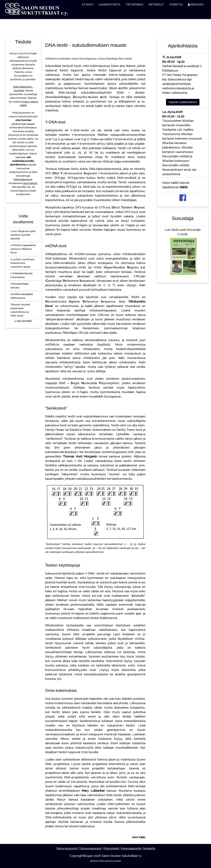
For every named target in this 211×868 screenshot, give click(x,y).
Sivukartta (149, 848)
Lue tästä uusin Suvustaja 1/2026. (183, 252)
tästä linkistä (30, 183)
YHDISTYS (176, 5)
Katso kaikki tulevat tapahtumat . (176, 185)
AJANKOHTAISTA (110, 5)
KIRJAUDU (196, 5)
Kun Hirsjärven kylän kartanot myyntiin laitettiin (23, 235)
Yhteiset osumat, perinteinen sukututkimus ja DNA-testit (21, 310)
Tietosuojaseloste (90, 848)
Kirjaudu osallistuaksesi (183, 102)
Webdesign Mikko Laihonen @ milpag (105, 861)
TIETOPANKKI (134, 5)
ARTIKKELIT (156, 5)
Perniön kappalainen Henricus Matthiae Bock (23, 249)
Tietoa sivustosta (66, 848)
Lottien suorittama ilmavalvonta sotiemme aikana (22, 263)
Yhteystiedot (111, 848)
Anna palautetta (131, 848)
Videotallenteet (23, 179)
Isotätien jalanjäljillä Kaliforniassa (22, 296)
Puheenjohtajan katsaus (20, 286)
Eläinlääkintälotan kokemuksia (22, 275)
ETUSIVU (88, 5)
